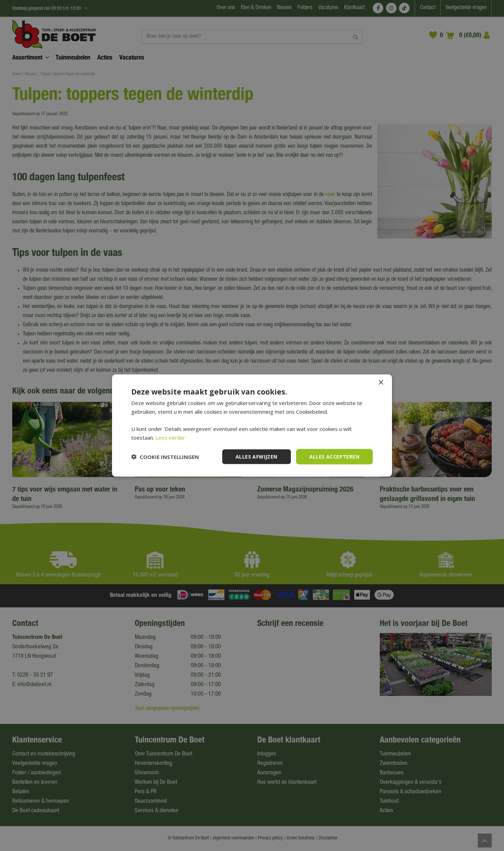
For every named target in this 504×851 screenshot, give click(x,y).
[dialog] (252, 425)
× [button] (381, 382)
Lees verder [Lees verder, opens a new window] (170, 437)
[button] (165, 457)
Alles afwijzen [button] (257, 456)
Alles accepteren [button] (334, 456)
